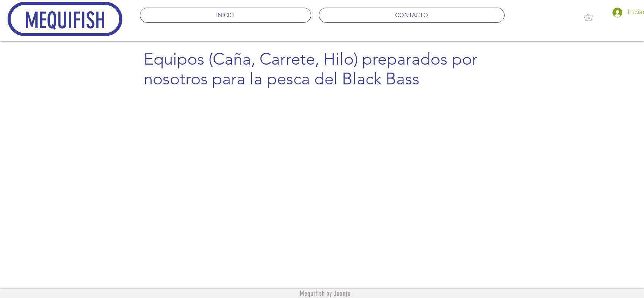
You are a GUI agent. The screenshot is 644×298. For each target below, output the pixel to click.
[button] (592, 17)
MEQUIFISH (65, 21)
